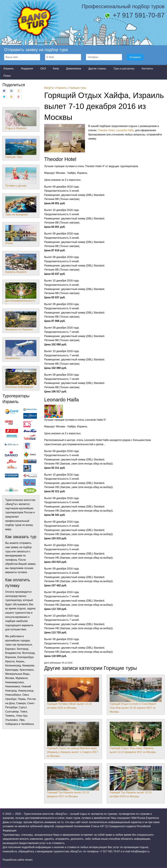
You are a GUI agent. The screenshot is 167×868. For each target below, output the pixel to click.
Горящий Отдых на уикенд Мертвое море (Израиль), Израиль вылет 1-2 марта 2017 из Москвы (73, 740)
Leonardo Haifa (125, 130)
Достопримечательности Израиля (21, 294)
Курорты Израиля (21, 264)
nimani (29, 860)
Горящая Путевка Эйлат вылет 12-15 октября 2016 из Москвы (73, 693)
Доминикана (74, 69)
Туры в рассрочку (124, 69)
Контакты (147, 69)
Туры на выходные (21, 206)
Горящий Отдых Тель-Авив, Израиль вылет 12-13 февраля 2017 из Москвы (136, 738)
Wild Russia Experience (145, 818)
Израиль (9, 69)
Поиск (7, 76)
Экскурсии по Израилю (21, 321)
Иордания (27, 69)
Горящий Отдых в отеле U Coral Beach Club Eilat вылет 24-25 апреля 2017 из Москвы (136, 695)
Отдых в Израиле (21, 120)
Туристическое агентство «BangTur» (46, 814)
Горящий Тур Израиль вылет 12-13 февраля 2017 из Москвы (73, 782)
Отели (21, 235)
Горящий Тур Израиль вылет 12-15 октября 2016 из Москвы (136, 782)
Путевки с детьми (21, 177)
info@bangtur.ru (140, 851)
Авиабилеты (21, 350)
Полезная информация (21, 379)
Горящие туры (21, 149)
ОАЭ (43, 69)
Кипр (56, 69)
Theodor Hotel (106, 130)
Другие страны (97, 69)
